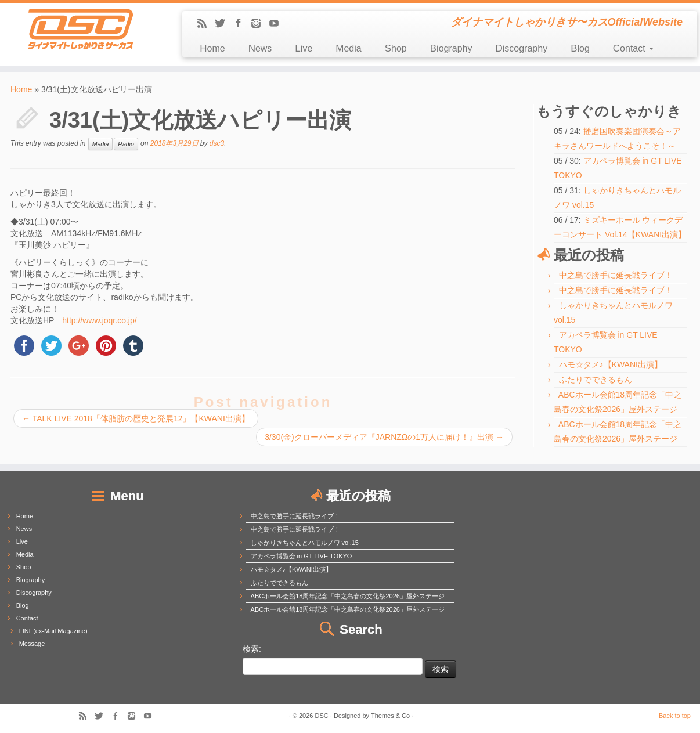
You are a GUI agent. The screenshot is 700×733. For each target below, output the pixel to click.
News (260, 48)
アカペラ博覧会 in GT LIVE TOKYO (302, 556)
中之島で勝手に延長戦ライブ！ (616, 275)
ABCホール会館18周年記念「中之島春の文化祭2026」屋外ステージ (348, 596)
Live (304, 48)
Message (32, 644)
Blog (580, 48)
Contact (633, 48)
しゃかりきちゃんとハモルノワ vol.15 (305, 543)
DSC (322, 716)
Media (348, 48)
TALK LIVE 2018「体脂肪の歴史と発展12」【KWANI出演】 (136, 418)
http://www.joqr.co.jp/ (99, 320)
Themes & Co (390, 716)
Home (212, 48)
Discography (521, 48)
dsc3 (217, 143)
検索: (252, 649)
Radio (126, 144)
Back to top (675, 716)
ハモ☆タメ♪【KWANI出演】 (611, 364)
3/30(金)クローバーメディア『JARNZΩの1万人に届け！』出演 (384, 437)
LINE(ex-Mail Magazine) (53, 631)
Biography (451, 48)
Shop (396, 48)
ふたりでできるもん (596, 380)
